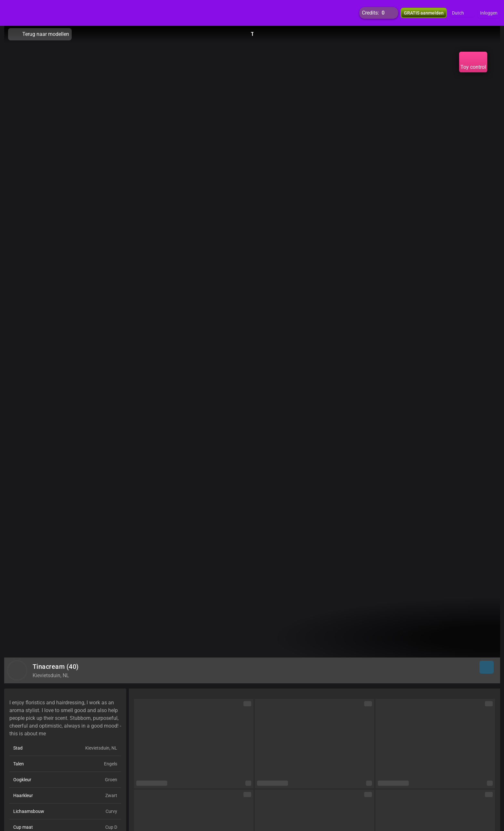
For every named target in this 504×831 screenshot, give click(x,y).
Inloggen (489, 13)
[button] (462, 13)
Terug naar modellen (40, 34)
